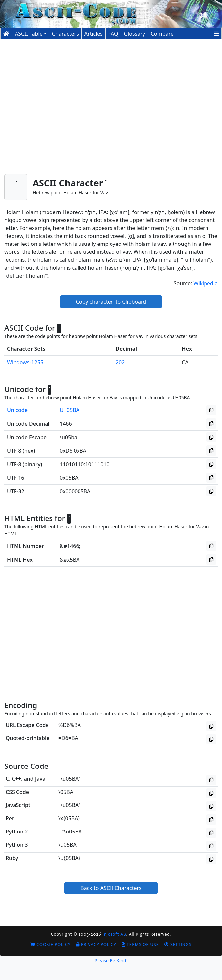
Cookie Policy (50, 945)
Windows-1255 (25, 362)
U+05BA (70, 410)
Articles (94, 34)
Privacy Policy (96, 945)
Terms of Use (140, 945)
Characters (65, 34)
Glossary (134, 34)
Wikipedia (206, 283)
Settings (178, 945)
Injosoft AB (114, 934)
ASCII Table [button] (29, 34)
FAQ (113, 34)
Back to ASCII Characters (111, 888)
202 (120, 362)
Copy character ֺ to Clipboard (111, 302)
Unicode (17, 410)
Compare (162, 34)
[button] (216, 34)
